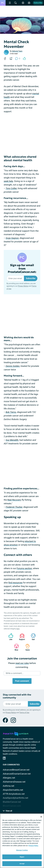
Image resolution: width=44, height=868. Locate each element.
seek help (8, 181)
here (18, 629)
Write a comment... (15, 673)
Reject (22, 857)
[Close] (41, 817)
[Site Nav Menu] (10, 3)
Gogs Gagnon (12, 238)
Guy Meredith (12, 440)
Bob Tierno (11, 412)
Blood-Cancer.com (12, 806)
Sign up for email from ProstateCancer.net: (22, 269)
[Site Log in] (29, 3)
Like (10, 637)
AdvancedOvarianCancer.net (17, 774)
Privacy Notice (23, 286)
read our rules (22, 663)
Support (21, 637)
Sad (32, 637)
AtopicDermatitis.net (13, 790)
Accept (22, 864)
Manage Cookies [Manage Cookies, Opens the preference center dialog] (22, 850)
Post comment (22, 681)
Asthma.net (9, 786)
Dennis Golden (13, 366)
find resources (15, 583)
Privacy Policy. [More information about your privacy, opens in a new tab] (33, 846)
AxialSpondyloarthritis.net (15, 798)
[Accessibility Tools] (23, 3)
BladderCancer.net (12, 802)
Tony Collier (11, 188)
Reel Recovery (14, 500)
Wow (15, 647)
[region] (22, 841)
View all (7, 811)
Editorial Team (17, 51)
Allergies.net (9, 778)
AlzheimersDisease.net (14, 782)
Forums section (24, 568)
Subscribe (38, 3)
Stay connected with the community (17, 696)
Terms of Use (24, 713)
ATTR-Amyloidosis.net (14, 794)
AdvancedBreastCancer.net (16, 770)
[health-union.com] (16, 733)
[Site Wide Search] (15, 3)
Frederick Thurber (14, 507)
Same (26, 647)
